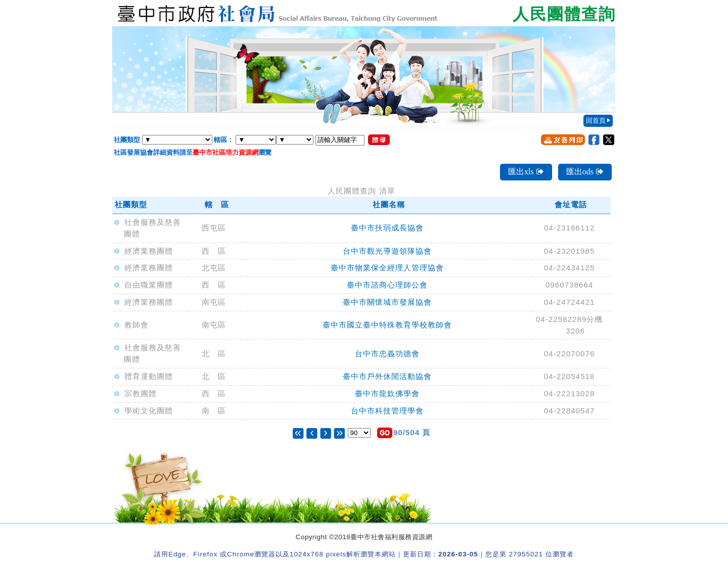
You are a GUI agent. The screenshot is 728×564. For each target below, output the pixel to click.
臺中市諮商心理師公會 (387, 285)
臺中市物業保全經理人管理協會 (387, 268)
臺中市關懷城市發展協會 (387, 302)
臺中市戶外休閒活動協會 (387, 376)
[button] (385, 433)
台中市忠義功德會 (387, 354)
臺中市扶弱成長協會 (387, 228)
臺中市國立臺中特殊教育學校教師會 (387, 325)
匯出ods (585, 172)
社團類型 (127, 140)
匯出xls (526, 172)
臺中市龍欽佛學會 (387, 393)
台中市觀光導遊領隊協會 (387, 251)
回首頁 (596, 121)
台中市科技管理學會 (387, 411)
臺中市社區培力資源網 (225, 152)
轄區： (224, 140)
